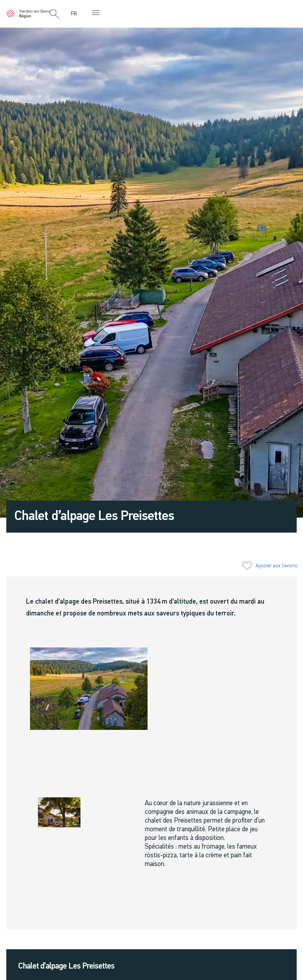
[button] (54, 15)
